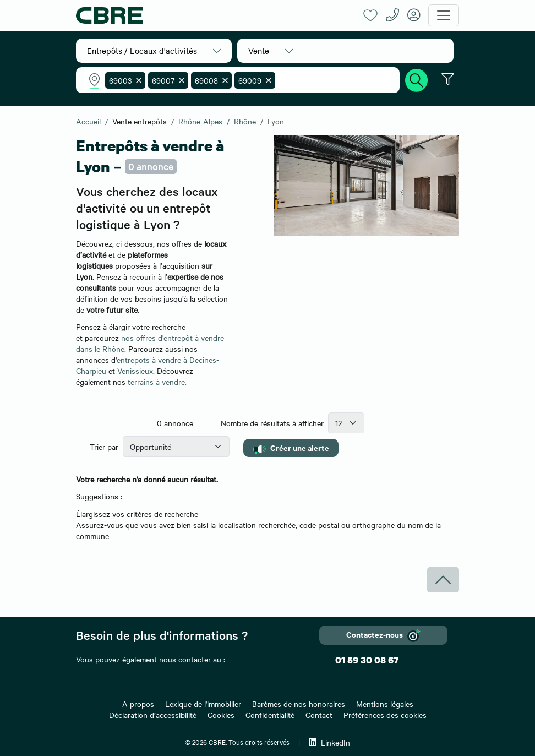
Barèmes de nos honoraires (299, 704)
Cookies (221, 715)
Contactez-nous (383, 635)
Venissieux (135, 371)
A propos (138, 704)
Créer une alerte (291, 448)
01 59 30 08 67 (367, 660)
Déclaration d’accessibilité (153, 715)
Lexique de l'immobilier (203, 704)
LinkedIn (329, 742)
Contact (319, 715)
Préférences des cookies (385, 715)
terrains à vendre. (157, 382)
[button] (154, 51)
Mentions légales (385, 704)
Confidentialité (270, 715)
